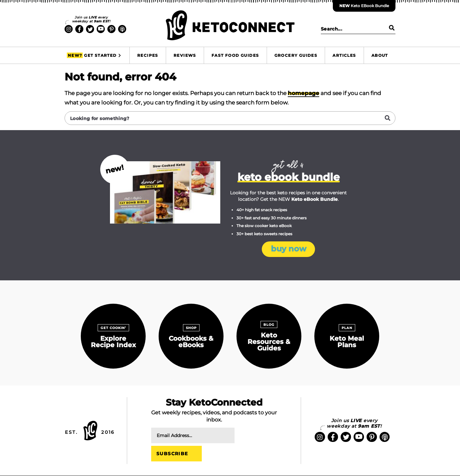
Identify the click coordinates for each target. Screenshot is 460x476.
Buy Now (289, 249)
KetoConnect (230, 25)
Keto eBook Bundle (364, 6)
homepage (303, 93)
